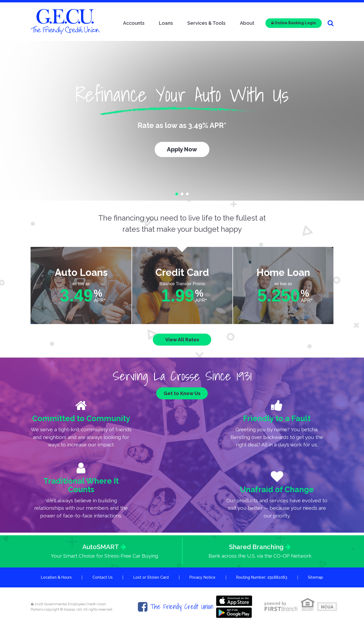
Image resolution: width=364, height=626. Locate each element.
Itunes (234, 601)
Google (234, 613)
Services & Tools (206, 23)
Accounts (134, 23)
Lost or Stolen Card (151, 577)
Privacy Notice (202, 577)
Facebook (143, 607)
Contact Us (103, 577)
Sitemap (316, 577)
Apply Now (182, 149)
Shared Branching (256, 547)
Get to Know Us (182, 393)
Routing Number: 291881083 (262, 577)
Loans (166, 23)
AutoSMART (101, 547)
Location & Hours (56, 577)
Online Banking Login (294, 23)
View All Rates (182, 340)
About (247, 23)
